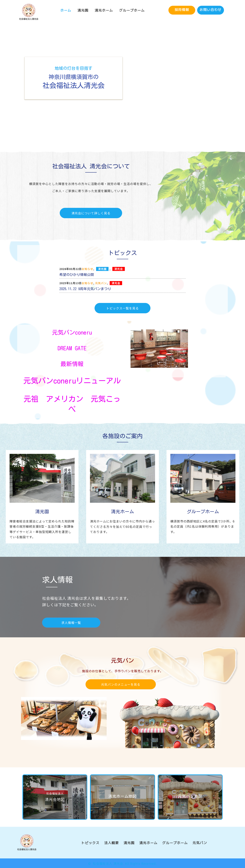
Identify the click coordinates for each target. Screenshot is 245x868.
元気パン (101, 283)
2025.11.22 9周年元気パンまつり (85, 289)
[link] (66, 10)
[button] (182, 10)
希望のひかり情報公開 (77, 275)
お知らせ (87, 269)
